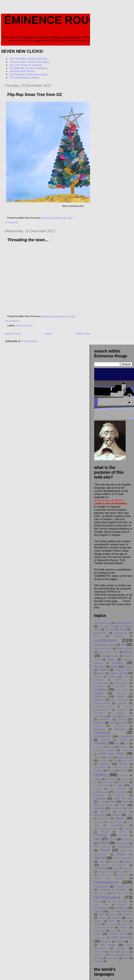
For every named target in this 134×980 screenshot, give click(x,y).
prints (116, 868)
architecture (106, 640)
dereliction (105, 719)
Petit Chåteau (102, 847)
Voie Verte (113, 958)
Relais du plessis (109, 878)
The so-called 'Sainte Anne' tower (30, 62)
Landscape (101, 792)
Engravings (102, 733)
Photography (125, 847)
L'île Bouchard (101, 785)
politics (128, 862)
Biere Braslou (125, 648)
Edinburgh (100, 729)
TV (131, 941)
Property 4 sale (106, 872)
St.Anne (128, 914)
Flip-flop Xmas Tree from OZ (35, 94)
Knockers (123, 782)
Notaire (128, 828)
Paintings (101, 835)
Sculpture (121, 908)
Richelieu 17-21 (124, 886)
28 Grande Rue (115, 629)
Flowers (124, 747)
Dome (122, 719)
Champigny (121, 683)
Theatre (124, 927)
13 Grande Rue (103, 623)
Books (111, 659)
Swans (112, 921)
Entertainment (103, 736)
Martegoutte (117, 808)
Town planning (121, 937)
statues (116, 918)
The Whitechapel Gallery (24, 78)
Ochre (123, 832)
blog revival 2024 (108, 652)
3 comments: (12, 222)
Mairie (125, 802)
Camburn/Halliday (124, 670)
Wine (126, 958)
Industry (125, 779)
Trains (120, 941)
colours (122, 703)
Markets (99, 808)
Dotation (99, 723)
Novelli (105, 832)
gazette (123, 764)
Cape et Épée (118, 673)
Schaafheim (101, 908)
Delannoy (127, 716)
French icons (125, 757)
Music (120, 818)
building (117, 663)
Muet (130, 815)
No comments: (13, 321)
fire (127, 743)
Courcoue (99, 713)
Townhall (106, 941)
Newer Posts (13, 334)
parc (97, 839)
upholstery (99, 952)
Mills (130, 808)
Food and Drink (111, 754)
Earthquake (120, 726)
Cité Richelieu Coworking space (29, 74)
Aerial (97, 636)
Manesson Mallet (104, 805)
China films (122, 690)
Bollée (115, 656)
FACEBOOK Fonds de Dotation (28, 68)
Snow (112, 911)
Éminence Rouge (54, 20)
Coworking (100, 716)
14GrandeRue (124, 623)
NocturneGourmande (106, 828)
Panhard (123, 835)
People (103, 843)
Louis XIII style (123, 798)
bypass (128, 667)
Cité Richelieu (119, 700)
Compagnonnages (103, 706)
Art (123, 645)
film (117, 743)
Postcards (100, 868)
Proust (120, 872)
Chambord (120, 680)
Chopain (121, 693)
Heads (111, 770)
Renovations (106, 882)
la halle (118, 785)
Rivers (98, 901)
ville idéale (115, 955)
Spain (102, 915)
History (101, 775)
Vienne (112, 952)
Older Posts (83, 334)
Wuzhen (99, 961)
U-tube (121, 948)
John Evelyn (108, 782)
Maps (123, 805)
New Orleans (115, 822)
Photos (105, 850)
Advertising (121, 633)
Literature (100, 798)
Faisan (123, 740)
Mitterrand (105, 812)
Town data (100, 938)
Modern (123, 812)
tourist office (117, 934)
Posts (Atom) (30, 341)
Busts (114, 667)
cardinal (98, 677)
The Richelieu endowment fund (28, 59)
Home (48, 334)
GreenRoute (100, 767)
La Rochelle (118, 789)
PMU (102, 862)
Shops (98, 911)
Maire (112, 802)
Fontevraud (127, 750)
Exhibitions (126, 736)
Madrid (102, 802)
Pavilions (127, 839)
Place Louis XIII (123, 858)
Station (102, 918)
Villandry (125, 952)
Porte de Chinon (114, 865)
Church (121, 696)
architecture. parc (105, 645)
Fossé (109, 757)
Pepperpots (122, 843)
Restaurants (102, 886)
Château (100, 689)
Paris (112, 839)
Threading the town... (28, 240)
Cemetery (99, 680)
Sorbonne (126, 911)
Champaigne (101, 683)
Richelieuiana (107, 897)
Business (100, 667)
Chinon (99, 693)
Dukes (123, 723)
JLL (96, 782)
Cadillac (103, 670)
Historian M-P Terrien (22, 71)
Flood (111, 747)
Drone (112, 723)
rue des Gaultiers (117, 901)
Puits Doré (105, 875)
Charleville (120, 686)
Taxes (97, 924)
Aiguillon (119, 636)
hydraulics (111, 779)
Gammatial (127, 761)
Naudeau (99, 822)
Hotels (98, 779)
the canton (111, 924)
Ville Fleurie (100, 955)
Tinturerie (99, 931)
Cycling (114, 716)
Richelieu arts (101, 893)
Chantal (98, 686)
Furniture (104, 760)
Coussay (120, 713)
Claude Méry (102, 703)
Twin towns (108, 945)
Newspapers (118, 825)
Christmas (100, 696)
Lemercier (120, 792)
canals (101, 673)
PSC (130, 872)
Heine (123, 770)
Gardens (104, 764)
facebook (106, 740)
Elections (120, 729)
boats (104, 656)
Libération (99, 795)
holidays (124, 775)
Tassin (125, 921)
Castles (112, 676)
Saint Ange (101, 905)
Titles (113, 931)
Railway (123, 875)
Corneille (122, 710)
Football (98, 758)
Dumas (98, 726)
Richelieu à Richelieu (113, 890)
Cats (126, 677)
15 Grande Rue (106, 626)
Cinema (99, 700)
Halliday (99, 770)
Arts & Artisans (103, 648)
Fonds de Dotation (105, 750)
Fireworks (99, 747)
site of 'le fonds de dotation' (26, 65)
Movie (29, 325)
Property (128, 868)
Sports (113, 914)
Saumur (122, 905)
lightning (120, 795)
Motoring (20, 325)
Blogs (128, 652)
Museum (104, 818)
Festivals (101, 743)
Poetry (114, 862)
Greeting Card (120, 767)
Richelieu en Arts (120, 893)
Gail (115, 761)
